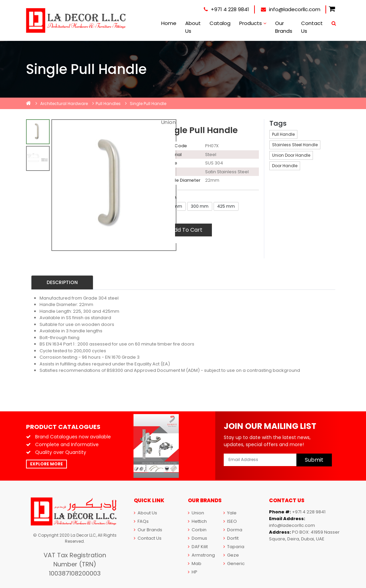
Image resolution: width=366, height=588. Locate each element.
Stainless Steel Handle (295, 145)
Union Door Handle (291, 155)
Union (196, 513)
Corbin (197, 530)
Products (253, 23)
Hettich (197, 521)
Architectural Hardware (64, 104)
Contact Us (312, 27)
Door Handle (285, 166)
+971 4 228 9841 (226, 9)
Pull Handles (108, 104)
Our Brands (284, 27)
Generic (234, 564)
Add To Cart (186, 230)
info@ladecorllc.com (291, 9)
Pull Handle (283, 134)
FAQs (141, 521)
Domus (198, 538)
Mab (195, 564)
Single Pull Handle (148, 104)
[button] (332, 9)
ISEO (230, 521)
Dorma (233, 530)
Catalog (220, 23)
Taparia (234, 547)
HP (193, 572)
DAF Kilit (198, 547)
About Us (193, 27)
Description (62, 282)
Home (169, 23)
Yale (230, 513)
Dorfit (231, 538)
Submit (314, 460)
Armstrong (201, 555)
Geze (231, 555)
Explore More (46, 464)
